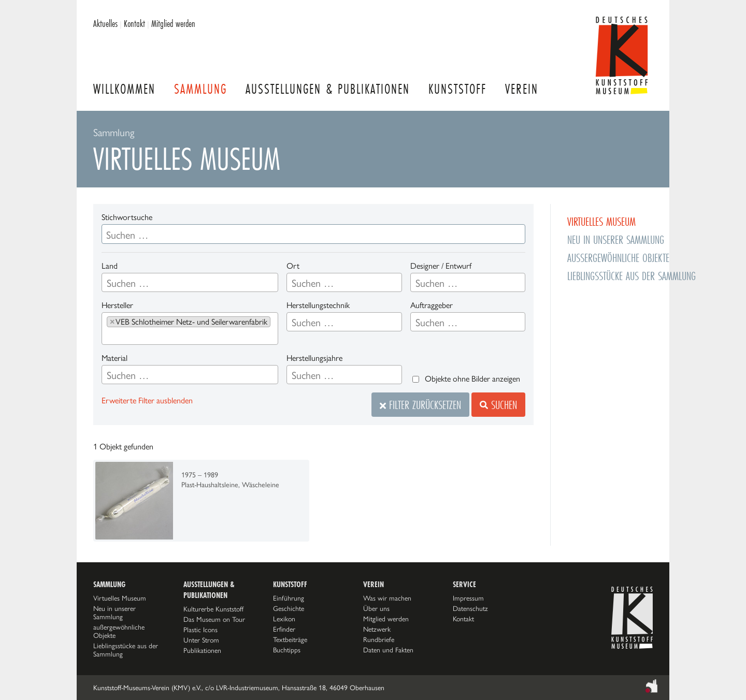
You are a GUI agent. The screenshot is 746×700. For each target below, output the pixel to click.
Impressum (468, 598)
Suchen (498, 405)
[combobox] (190, 282)
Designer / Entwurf (441, 266)
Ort (293, 266)
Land (110, 266)
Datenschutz (470, 608)
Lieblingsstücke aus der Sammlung (632, 276)
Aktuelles (105, 23)
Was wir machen (387, 598)
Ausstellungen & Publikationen (328, 89)
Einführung (289, 598)
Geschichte (289, 608)
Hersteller (117, 305)
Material (114, 358)
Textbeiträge (290, 639)
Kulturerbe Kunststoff (213, 609)
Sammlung (200, 89)
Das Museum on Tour (214, 619)
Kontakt (134, 23)
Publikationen (202, 650)
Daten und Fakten (388, 650)
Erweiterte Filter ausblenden (147, 400)
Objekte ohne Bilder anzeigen (472, 379)
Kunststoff (457, 89)
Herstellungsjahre (314, 358)
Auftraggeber (432, 305)
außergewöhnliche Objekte (618, 258)
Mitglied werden (173, 23)
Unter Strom (201, 640)
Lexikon (284, 619)
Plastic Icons (200, 630)
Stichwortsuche (127, 217)
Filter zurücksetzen (420, 405)
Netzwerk (377, 629)
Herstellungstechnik (318, 305)
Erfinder (284, 629)
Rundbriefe (379, 639)
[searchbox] (159, 283)
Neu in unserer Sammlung (616, 239)
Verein (522, 89)
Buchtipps (287, 650)
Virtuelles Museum (601, 221)
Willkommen (124, 89)
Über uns (376, 608)
